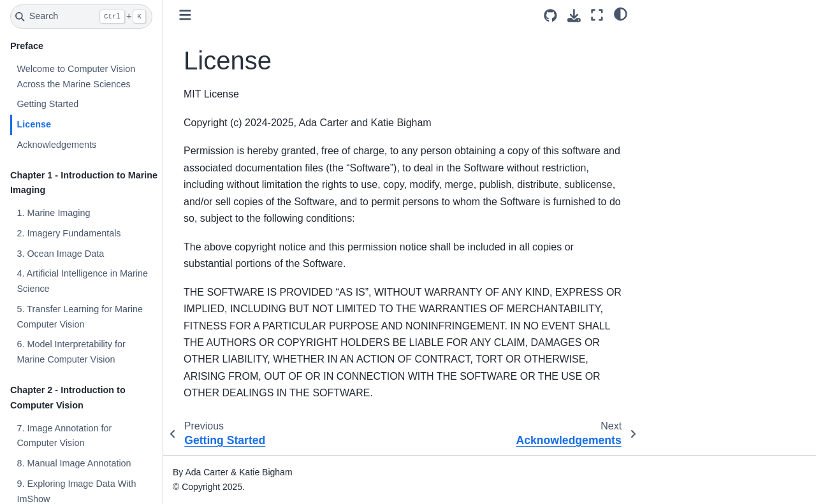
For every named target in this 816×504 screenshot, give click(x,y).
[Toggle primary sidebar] (185, 15)
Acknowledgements (56, 145)
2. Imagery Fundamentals (69, 233)
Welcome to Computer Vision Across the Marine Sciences (76, 76)
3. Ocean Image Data (60, 254)
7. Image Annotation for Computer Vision (64, 436)
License (34, 124)
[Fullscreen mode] (597, 15)
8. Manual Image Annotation (74, 463)
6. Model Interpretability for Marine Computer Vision (71, 352)
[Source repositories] (550, 16)
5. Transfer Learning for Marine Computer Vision (80, 317)
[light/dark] (621, 13)
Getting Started (47, 104)
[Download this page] (574, 16)
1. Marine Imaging (53, 213)
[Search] (81, 17)
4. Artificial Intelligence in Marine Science (82, 281)
